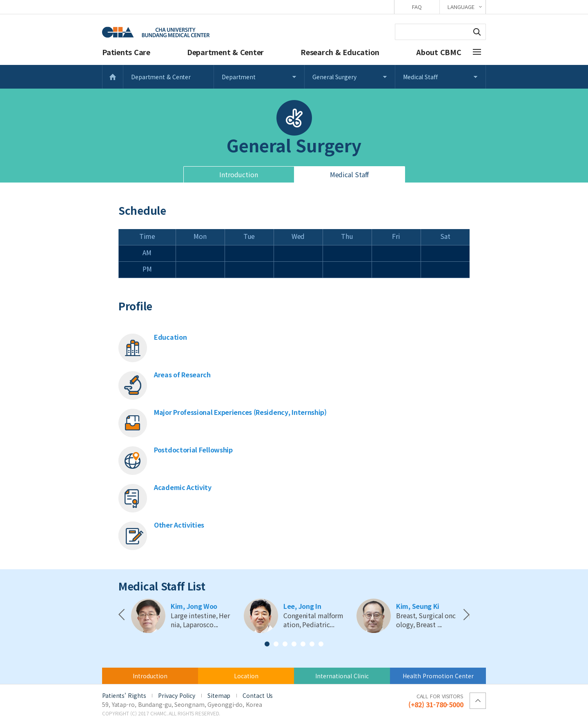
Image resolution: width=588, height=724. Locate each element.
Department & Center (225, 52)
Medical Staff (420, 77)
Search (477, 32)
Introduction (239, 174)
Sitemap (219, 695)
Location (246, 676)
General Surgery (334, 77)
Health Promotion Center (438, 676)
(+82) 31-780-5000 (436, 700)
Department (239, 77)
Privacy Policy (177, 695)
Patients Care (126, 52)
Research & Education (340, 52)
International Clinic (342, 676)
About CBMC (439, 52)
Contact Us (258, 695)
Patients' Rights (124, 695)
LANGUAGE (461, 7)
